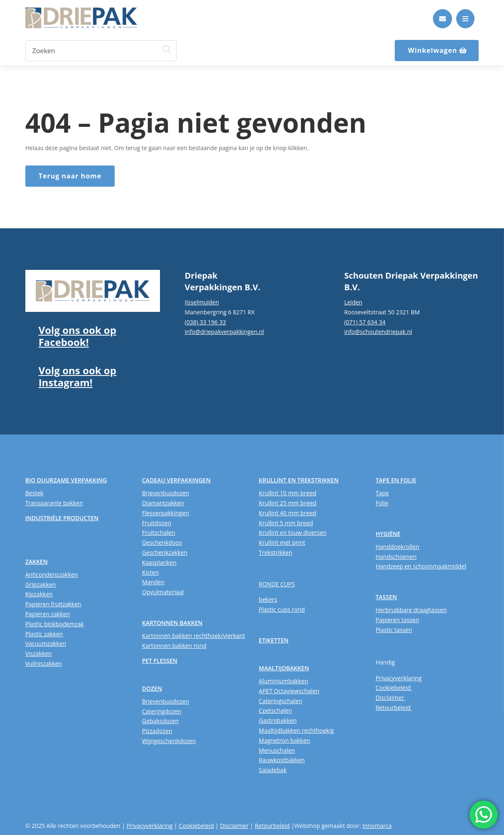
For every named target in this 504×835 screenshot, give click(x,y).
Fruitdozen (157, 523)
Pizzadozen (157, 731)
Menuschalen (277, 750)
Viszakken (39, 653)
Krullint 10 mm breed (288, 493)
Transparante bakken (54, 503)
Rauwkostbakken (282, 760)
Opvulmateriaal (163, 592)
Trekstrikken (276, 552)
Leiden (353, 302)
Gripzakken (41, 584)
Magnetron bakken (284, 740)
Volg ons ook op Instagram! (77, 376)
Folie (382, 503)
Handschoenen (396, 557)
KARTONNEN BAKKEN (172, 623)
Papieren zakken (48, 614)
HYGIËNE (388, 534)
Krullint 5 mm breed (286, 523)
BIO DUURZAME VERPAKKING (66, 480)
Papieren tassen (397, 620)
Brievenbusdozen (166, 493)
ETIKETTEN (274, 640)
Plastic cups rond (282, 609)
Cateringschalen (281, 701)
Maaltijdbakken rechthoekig (296, 730)
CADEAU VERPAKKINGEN (176, 480)
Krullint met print (282, 542)
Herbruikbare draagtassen (411, 610)
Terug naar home (70, 176)
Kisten (150, 572)
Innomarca (377, 826)
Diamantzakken (163, 503)
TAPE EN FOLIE (396, 480)
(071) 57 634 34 (365, 322)
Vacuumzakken (46, 644)
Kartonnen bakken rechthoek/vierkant (194, 636)
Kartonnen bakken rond (174, 646)
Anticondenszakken (52, 574)
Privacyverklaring (399, 678)
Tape (382, 493)
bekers (268, 599)
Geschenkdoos (162, 542)
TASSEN (386, 597)
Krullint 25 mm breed (288, 503)
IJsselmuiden (202, 302)
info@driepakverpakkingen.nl (225, 332)
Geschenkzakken (165, 552)
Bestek (34, 493)
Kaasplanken (159, 562)
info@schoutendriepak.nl (378, 332)
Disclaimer (391, 698)
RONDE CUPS (277, 584)
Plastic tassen (394, 630)
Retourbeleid (394, 708)
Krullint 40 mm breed (288, 513)
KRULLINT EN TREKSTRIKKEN (299, 480)
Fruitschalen (159, 532)
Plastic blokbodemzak (55, 624)
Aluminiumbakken (284, 681)
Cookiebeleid (394, 688)
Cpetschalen (275, 710)
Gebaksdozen (160, 721)
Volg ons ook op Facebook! (77, 336)
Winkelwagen (433, 50)
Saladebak (273, 770)
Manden (153, 582)
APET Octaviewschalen (289, 691)
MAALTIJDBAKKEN (284, 668)
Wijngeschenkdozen (169, 741)
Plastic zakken (44, 634)
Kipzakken (39, 594)
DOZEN (152, 688)
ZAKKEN (37, 562)
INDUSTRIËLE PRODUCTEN (62, 518)
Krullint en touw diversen (293, 532)
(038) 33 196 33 (205, 322)
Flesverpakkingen (166, 513)
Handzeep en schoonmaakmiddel (421, 566)
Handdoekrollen (397, 547)
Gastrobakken (278, 720)
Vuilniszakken (44, 663)
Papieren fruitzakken (53, 604)
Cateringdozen (162, 711)
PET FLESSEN (160, 661)
